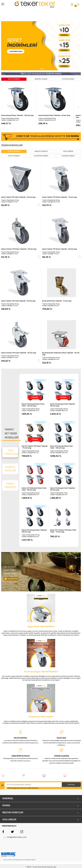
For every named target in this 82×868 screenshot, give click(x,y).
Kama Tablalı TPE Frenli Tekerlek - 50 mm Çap (18, 292)
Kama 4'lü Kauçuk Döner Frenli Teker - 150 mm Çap (33, 396)
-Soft (28, 816)
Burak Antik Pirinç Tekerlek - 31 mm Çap (57, 292)
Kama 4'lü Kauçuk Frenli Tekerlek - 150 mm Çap (63, 396)
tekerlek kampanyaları (56, 675)
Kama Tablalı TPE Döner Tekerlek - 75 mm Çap (60, 188)
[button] (3, 46)
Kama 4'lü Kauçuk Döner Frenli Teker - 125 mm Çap (61, 438)
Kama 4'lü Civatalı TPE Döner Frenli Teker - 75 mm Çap (63, 522)
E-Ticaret (34, 816)
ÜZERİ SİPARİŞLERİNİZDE (41, 74)
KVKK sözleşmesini (14, 737)
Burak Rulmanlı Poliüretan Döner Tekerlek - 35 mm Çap (61, 345)
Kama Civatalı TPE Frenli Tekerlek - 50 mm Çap (19, 344)
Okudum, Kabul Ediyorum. (22, 737)
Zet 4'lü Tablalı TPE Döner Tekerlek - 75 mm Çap (35, 438)
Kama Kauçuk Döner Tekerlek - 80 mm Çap (54, 115)
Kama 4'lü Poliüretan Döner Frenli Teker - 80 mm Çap (34, 480)
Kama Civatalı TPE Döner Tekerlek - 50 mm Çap (19, 240)
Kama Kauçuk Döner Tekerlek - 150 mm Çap (17, 115)
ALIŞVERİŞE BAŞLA (11, 550)
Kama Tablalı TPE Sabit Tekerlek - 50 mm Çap (18, 188)
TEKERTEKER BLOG (9, 775)
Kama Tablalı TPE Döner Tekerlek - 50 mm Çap (60, 240)
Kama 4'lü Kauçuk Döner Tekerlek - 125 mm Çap (35, 522)
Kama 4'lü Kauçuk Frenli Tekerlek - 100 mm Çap (63, 480)
